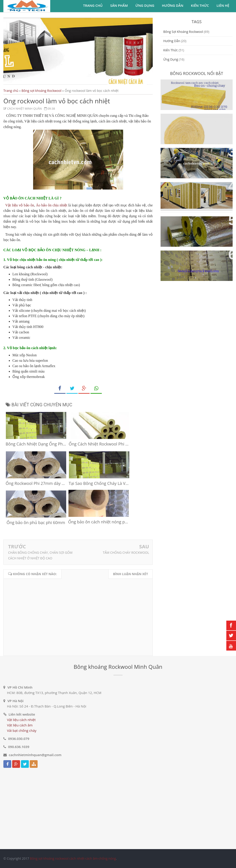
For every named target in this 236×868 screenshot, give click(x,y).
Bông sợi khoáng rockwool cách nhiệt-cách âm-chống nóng (73, 858)
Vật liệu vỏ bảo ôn (20, 205)
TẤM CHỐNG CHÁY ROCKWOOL (126, 553)
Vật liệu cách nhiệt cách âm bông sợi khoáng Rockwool (196, 259)
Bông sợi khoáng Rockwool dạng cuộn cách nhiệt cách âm (195, 122)
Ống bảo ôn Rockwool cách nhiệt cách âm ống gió (195, 156)
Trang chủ (93, 5)
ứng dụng (171, 59)
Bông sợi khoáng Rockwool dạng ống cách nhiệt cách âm (195, 225)
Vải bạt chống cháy (22, 730)
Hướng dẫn (173, 5)
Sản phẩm (119, 5)
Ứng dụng (145, 5)
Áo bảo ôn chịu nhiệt (51, 205)
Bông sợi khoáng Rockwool (42, 91)
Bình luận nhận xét (130, 574)
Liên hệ (223, 5)
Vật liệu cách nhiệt (21, 720)
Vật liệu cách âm (20, 725)
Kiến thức (200, 5)
